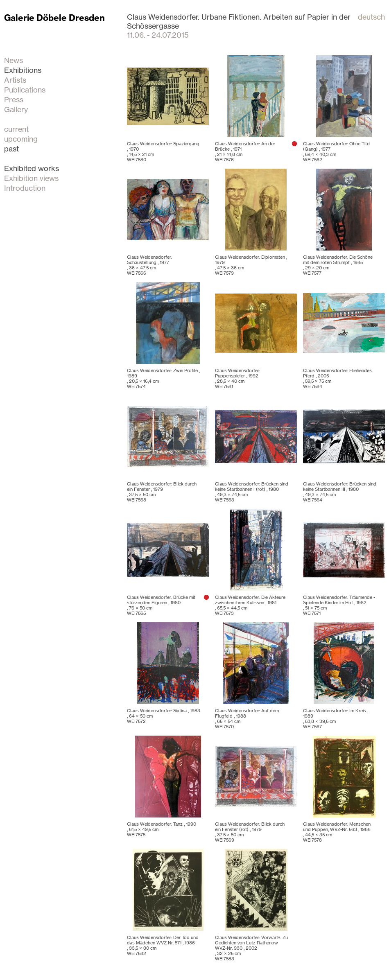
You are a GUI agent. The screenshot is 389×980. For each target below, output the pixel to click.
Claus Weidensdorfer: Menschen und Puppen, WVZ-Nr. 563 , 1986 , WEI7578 (337, 832)
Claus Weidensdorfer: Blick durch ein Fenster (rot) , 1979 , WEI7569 (250, 832)
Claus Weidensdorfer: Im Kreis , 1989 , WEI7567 (336, 719)
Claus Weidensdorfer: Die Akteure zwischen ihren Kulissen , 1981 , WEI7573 (250, 605)
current (16, 129)
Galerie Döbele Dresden (54, 18)
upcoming (21, 139)
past (11, 149)
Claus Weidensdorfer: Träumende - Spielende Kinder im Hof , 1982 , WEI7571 (339, 605)
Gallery (16, 109)
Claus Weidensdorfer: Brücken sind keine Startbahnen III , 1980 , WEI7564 (340, 492)
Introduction (25, 188)
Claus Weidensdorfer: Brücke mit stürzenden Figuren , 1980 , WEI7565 (161, 605)
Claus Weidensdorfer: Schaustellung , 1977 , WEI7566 (149, 265)
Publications (25, 90)
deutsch (371, 17)
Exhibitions (23, 70)
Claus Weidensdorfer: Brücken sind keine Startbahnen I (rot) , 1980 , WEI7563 (252, 492)
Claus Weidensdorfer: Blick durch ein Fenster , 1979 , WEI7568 (162, 492)
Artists (15, 80)
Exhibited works (32, 168)
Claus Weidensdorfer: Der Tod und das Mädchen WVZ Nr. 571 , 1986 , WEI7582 (163, 945)
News (14, 60)
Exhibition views (31, 178)
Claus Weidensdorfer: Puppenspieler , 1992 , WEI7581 (237, 378)
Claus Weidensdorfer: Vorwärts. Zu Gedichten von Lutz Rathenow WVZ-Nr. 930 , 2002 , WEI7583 (251, 948)
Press (14, 99)
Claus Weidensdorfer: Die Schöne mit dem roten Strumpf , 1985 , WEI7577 (338, 265)
